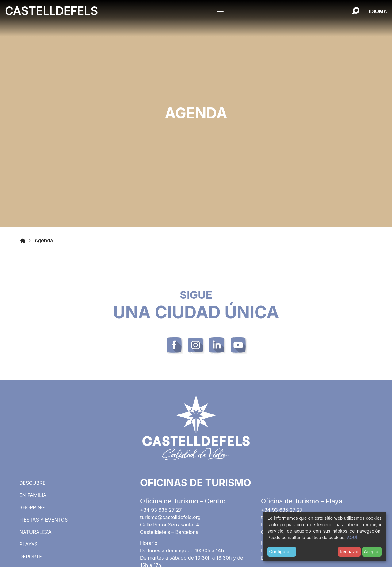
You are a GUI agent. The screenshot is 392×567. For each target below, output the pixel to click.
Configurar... (282, 551)
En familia (33, 495)
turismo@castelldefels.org (170, 517)
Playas (29, 544)
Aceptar (372, 551)
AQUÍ (352, 537)
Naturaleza (35, 532)
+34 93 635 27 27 (161, 510)
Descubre (32, 483)
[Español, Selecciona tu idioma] (378, 11)
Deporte (31, 557)
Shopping (32, 507)
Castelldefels (51, 11)
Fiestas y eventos (44, 520)
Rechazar (349, 551)
